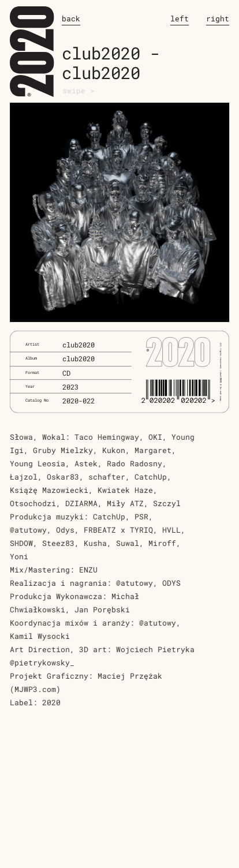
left (180, 18)
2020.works (32, 54)
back (71, 18)
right (218, 18)
